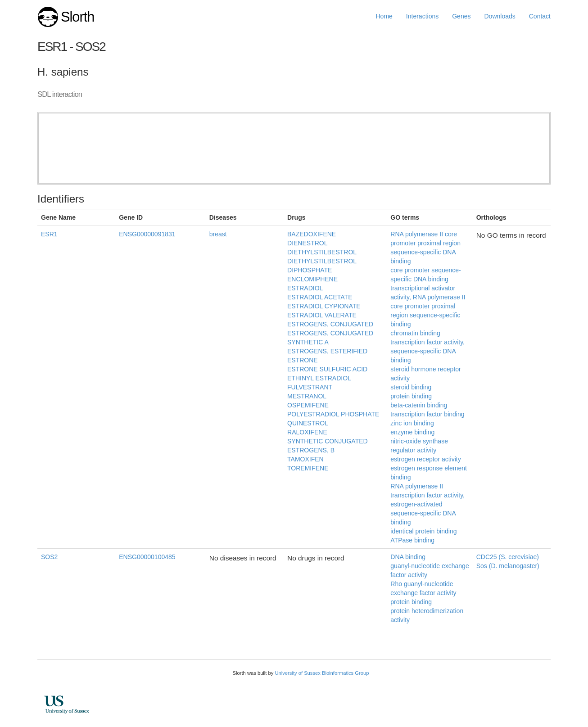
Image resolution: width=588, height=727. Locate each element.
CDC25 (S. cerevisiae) (508, 557)
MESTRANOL (307, 396)
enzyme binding (412, 432)
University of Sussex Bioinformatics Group (322, 673)
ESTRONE (303, 360)
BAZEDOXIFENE (312, 234)
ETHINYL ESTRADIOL (319, 378)
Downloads (500, 16)
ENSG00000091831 (147, 234)
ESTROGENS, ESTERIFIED (327, 351)
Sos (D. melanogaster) (508, 566)
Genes (461, 16)
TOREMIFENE (308, 468)
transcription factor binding (427, 414)
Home (384, 16)
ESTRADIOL (305, 288)
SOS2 (49, 557)
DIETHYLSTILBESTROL (322, 252)
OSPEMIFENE (308, 405)
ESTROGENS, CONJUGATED (330, 324)
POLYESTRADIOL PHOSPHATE (333, 414)
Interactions (422, 16)
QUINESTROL (308, 423)
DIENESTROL (307, 243)
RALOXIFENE (307, 432)
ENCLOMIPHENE (312, 279)
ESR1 (49, 234)
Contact (540, 16)
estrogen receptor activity (425, 459)
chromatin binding (415, 333)
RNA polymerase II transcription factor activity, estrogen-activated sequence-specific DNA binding (427, 504)
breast (218, 234)
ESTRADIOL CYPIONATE (324, 306)
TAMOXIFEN (305, 459)
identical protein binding (423, 531)
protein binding (411, 396)
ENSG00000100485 (147, 557)
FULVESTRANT (310, 387)
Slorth (77, 17)
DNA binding (408, 557)
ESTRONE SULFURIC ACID (327, 369)
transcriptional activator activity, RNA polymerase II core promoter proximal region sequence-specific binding (428, 306)
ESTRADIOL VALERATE (322, 315)
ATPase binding (412, 540)
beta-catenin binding (419, 405)
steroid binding (411, 387)
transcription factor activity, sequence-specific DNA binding (427, 351)
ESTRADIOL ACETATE (320, 297)
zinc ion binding (412, 423)
